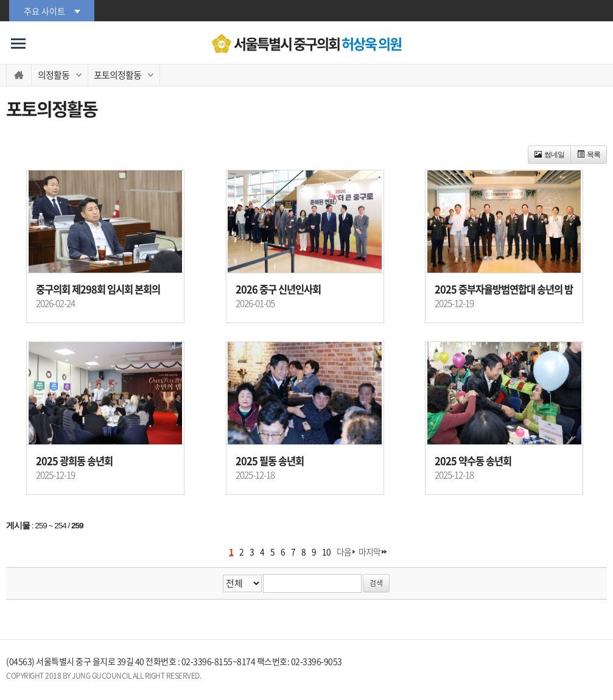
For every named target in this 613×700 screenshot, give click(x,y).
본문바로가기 (0, 0)
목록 (589, 155)
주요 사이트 (44, 11)
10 (326, 551)
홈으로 (19, 75)
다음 (344, 551)
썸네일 (549, 155)
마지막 (370, 551)
